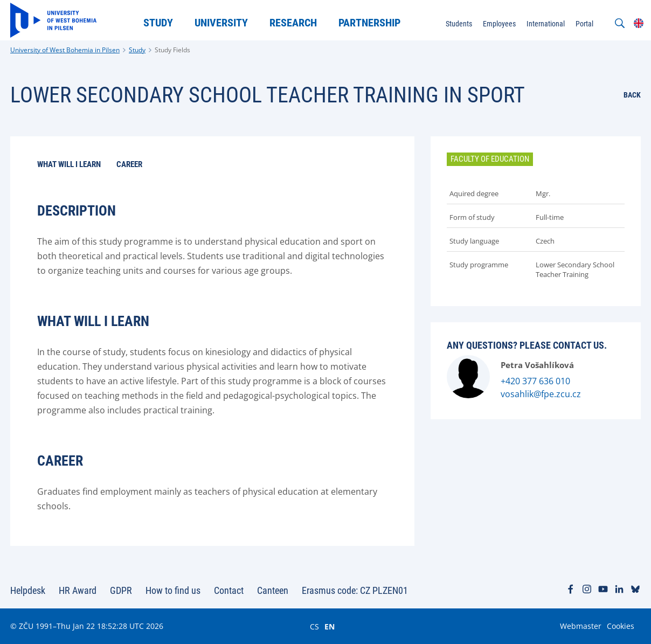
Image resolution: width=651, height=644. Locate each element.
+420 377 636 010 (535, 381)
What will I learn (69, 164)
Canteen (273, 590)
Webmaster (581, 626)
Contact (229, 590)
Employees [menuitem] (499, 24)
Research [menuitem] (293, 23)
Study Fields (172, 50)
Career (129, 164)
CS (314, 626)
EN (330, 626)
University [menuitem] (221, 23)
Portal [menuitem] (584, 24)
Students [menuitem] (459, 24)
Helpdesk (28, 590)
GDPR (121, 590)
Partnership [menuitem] (369, 23)
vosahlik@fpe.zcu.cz (541, 394)
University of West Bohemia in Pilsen (65, 50)
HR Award (78, 590)
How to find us (173, 590)
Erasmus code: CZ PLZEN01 (355, 590)
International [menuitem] (546, 24)
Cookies (621, 626)
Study (137, 50)
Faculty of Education (490, 159)
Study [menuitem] (158, 23)
